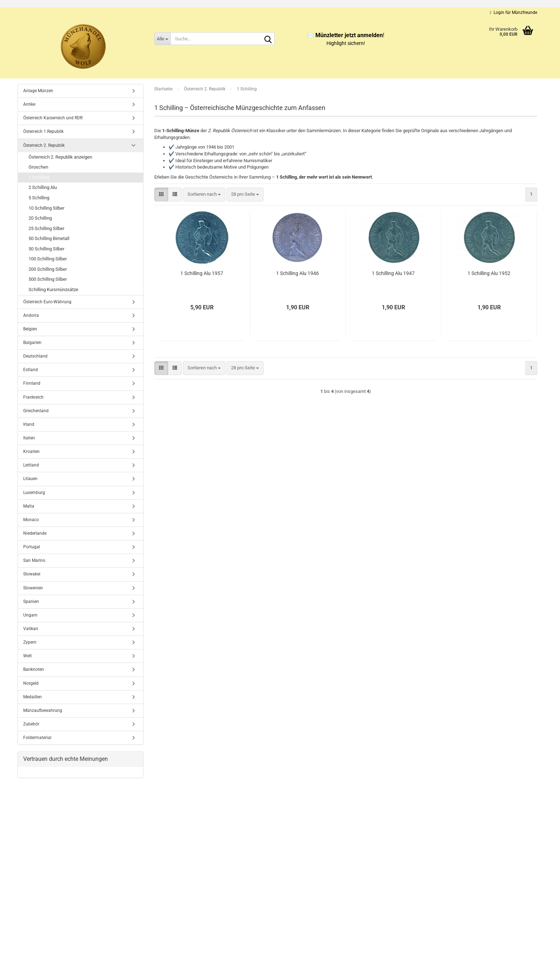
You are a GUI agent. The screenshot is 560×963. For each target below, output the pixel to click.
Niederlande (35, 533)
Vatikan (31, 629)
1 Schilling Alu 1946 (297, 273)
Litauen (30, 479)
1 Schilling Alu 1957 (202, 273)
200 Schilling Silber (48, 269)
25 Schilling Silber (46, 228)
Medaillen (32, 697)
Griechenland (36, 411)
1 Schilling (39, 177)
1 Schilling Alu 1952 (489, 273)
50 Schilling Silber (46, 249)
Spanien (31, 602)
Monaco (31, 520)
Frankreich (33, 397)
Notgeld (31, 683)
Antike (29, 104)
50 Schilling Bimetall (49, 238)
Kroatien (31, 451)
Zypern (30, 642)
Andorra (31, 315)
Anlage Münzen (38, 91)
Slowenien (33, 588)
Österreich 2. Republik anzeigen (60, 157)
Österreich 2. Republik (44, 145)
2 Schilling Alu (43, 187)
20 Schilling (40, 218)
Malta (29, 506)
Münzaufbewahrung (43, 710)
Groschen (38, 167)
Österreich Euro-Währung (47, 302)
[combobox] (204, 194)
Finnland (32, 383)
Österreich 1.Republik (43, 131)
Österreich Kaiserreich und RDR (53, 118)
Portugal (32, 547)
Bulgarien (32, 343)
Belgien (30, 329)
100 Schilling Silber (48, 259)
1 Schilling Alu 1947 (393, 273)
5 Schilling (39, 198)
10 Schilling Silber (46, 208)
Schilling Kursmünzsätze (53, 290)
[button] (161, 194)
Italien (29, 438)
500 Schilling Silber (48, 279)
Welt (27, 656)
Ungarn (30, 615)
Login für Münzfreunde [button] (514, 13)
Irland (29, 424)
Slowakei (32, 574)
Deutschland (35, 356)
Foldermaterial (37, 738)
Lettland (31, 465)
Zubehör (31, 724)
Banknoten (34, 669)
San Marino (34, 560)
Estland (31, 370)
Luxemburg (34, 493)
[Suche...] (162, 39)
